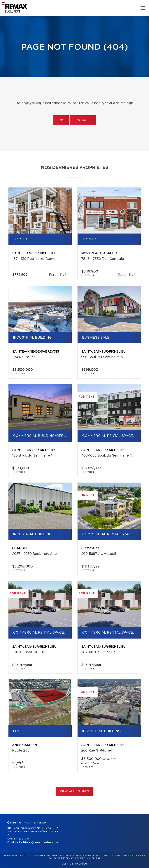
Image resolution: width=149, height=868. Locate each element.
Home (61, 120)
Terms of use (66, 858)
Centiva (81, 863)
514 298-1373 (22, 839)
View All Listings (74, 791)
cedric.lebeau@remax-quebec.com (36, 843)
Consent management (88, 858)
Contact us (83, 120)
